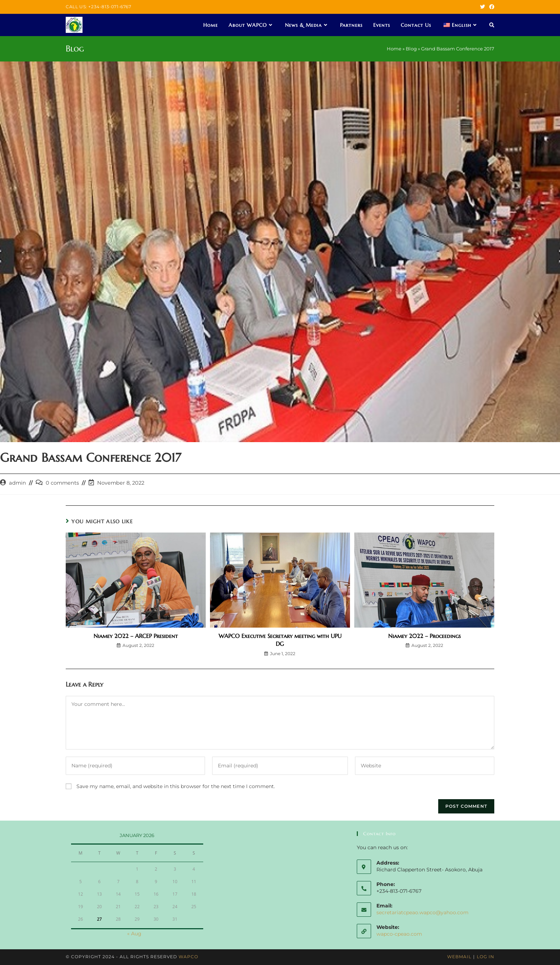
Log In (486, 957)
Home (394, 49)
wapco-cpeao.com (399, 934)
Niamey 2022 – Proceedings (424, 636)
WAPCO (188, 957)
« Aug (134, 934)
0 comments (62, 483)
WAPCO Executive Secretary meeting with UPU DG (280, 640)
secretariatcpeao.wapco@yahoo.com (422, 912)
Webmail (459, 957)
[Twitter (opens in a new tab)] (482, 7)
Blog (411, 49)
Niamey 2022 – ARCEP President (136, 636)
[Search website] (492, 25)
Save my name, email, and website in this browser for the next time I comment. (176, 786)
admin (17, 483)
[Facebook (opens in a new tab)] (491, 7)
